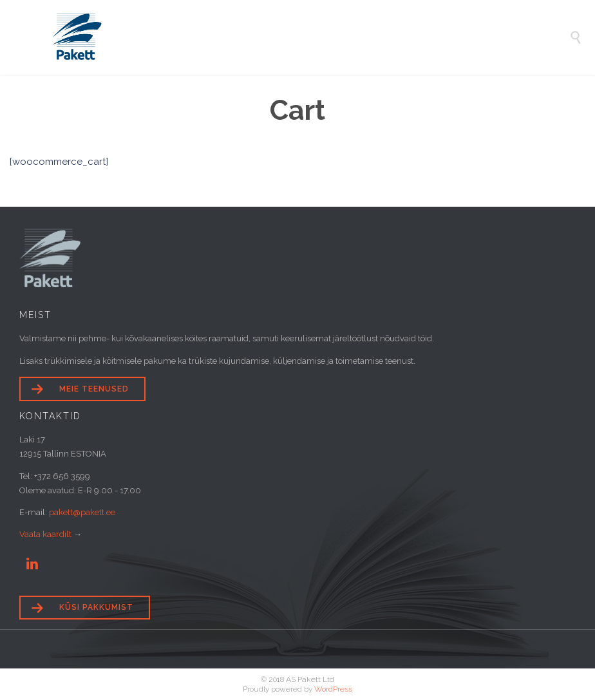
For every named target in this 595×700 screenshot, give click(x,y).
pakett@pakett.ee (82, 512)
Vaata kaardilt (45, 534)
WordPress (333, 689)
